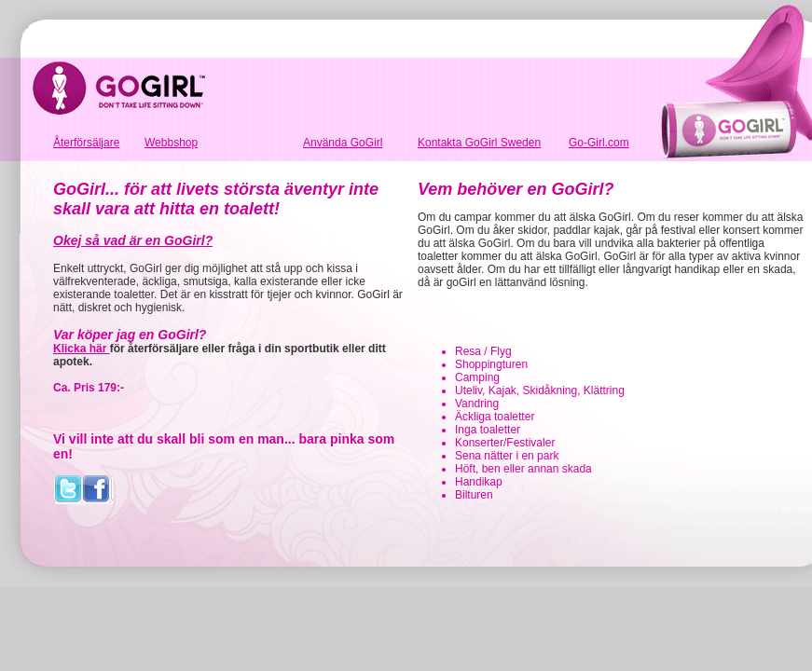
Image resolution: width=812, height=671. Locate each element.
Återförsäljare (86, 143)
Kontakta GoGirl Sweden (479, 143)
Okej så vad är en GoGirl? (133, 240)
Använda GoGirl (343, 143)
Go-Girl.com (599, 143)
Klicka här (82, 349)
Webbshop (171, 143)
